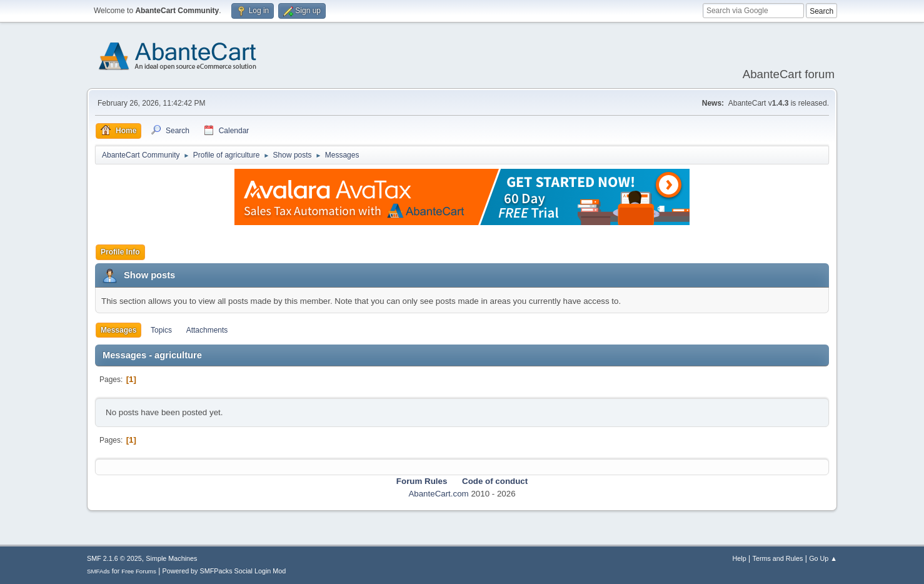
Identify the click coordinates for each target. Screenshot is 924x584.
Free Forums (139, 571)
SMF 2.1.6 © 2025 (114, 558)
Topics (161, 330)
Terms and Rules (778, 558)
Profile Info (120, 252)
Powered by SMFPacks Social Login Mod (224, 571)
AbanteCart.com (438, 494)
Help (740, 558)
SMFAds (98, 571)
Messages (118, 330)
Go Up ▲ (823, 558)
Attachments (207, 330)
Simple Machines (171, 558)
